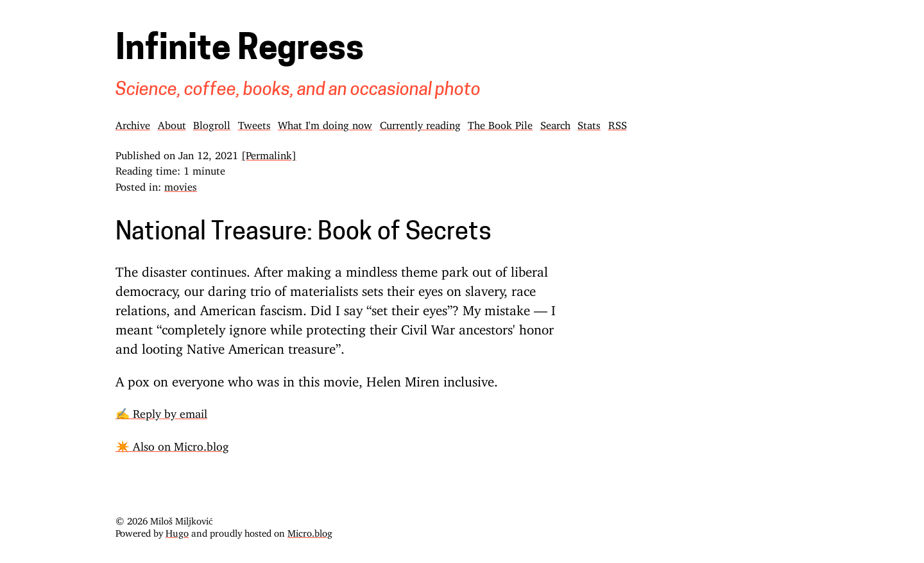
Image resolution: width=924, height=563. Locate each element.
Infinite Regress (240, 51)
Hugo (177, 531)
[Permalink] (269, 153)
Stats (589, 123)
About (172, 123)
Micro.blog (310, 531)
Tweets (254, 123)
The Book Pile (500, 123)
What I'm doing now (325, 123)
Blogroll (212, 123)
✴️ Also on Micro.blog (172, 444)
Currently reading (420, 123)
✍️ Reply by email (161, 411)
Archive (133, 123)
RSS (618, 123)
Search (555, 123)
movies (181, 184)
